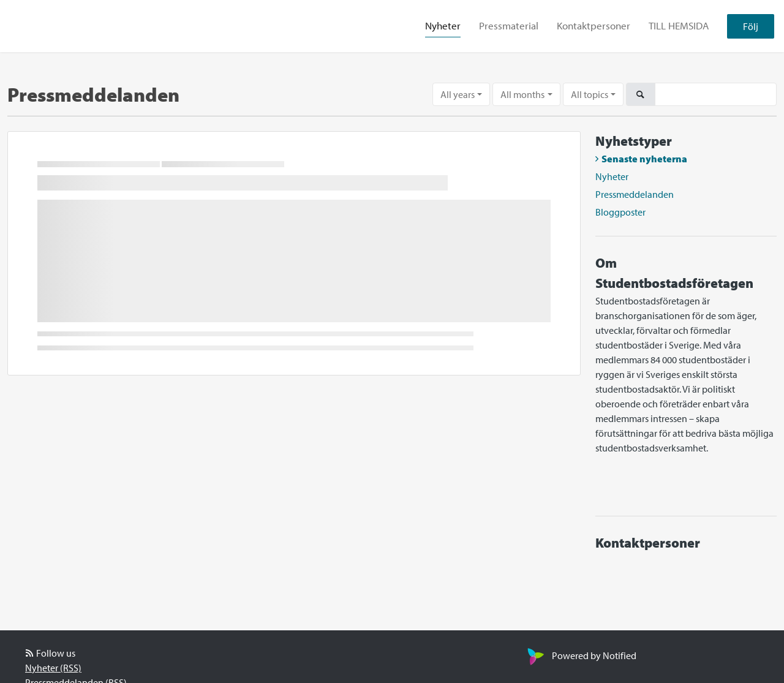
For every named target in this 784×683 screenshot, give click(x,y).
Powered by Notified (580, 655)
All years (458, 94)
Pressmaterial (509, 25)
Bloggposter (620, 212)
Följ (751, 26)
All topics (590, 94)
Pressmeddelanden (635, 194)
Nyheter (443, 25)
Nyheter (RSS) (53, 668)
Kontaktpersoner (594, 25)
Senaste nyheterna (644, 159)
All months (522, 94)
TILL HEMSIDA (679, 25)
